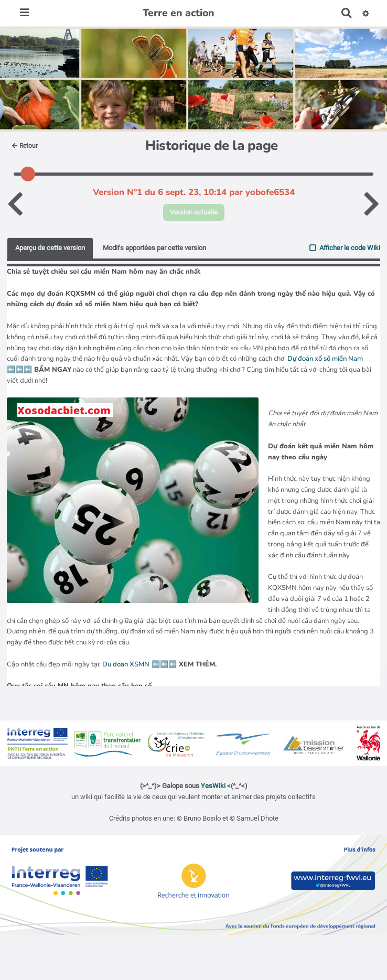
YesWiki (213, 786)
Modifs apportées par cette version (154, 248)
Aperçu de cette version (50, 248)
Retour (25, 146)
